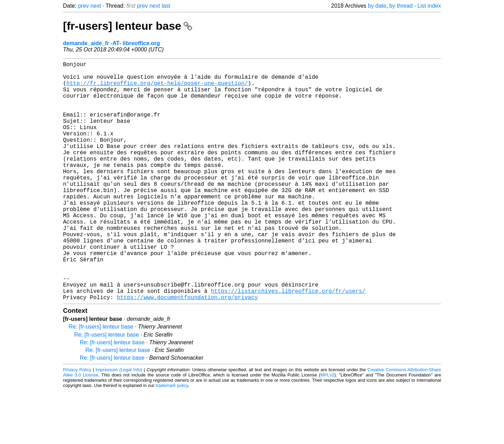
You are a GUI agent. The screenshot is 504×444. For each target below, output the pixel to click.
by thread (401, 6)
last (166, 6)
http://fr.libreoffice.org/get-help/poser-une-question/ (157, 89)
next (96, 6)
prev (83, 6)
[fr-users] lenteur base (128, 26)
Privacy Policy (77, 423)
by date (377, 6)
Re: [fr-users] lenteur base (101, 380)
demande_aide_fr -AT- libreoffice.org (111, 43)
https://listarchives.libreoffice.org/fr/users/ (288, 343)
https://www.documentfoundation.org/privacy (187, 350)
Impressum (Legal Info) (119, 423)
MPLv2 (327, 428)
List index (429, 6)
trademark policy (172, 439)
